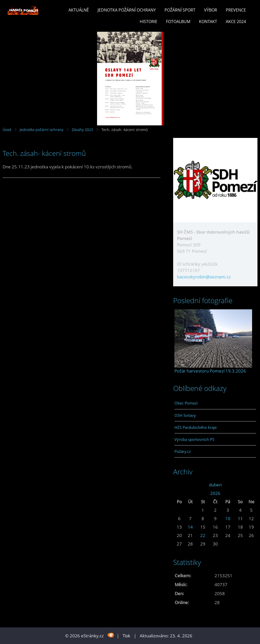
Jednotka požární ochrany (127, 10)
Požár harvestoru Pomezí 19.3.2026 (210, 371)
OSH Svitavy (185, 415)
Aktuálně (79, 10)
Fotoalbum (178, 21)
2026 (215, 493)
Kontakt (208, 21)
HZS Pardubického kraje (196, 427)
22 (203, 535)
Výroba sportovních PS (194, 439)
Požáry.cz (183, 451)
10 (228, 519)
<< (179, 485)
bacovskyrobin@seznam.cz (204, 277)
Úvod (7, 130)
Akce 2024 (236, 21)
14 (190, 527)
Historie (149, 21)
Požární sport (180, 10)
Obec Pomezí (186, 403)
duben (215, 485)
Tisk (126, 636)
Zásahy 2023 (82, 130)
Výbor (211, 10)
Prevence (236, 10)
